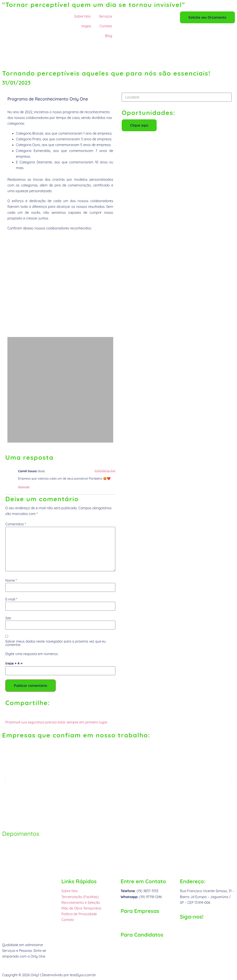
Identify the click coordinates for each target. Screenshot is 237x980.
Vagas (86, 26)
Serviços (106, 16)
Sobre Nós (82, 16)
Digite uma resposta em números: (32, 654)
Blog (109, 36)
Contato (106, 26)
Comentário (16, 524)
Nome (11, 580)
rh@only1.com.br (134, 944)
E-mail (11, 599)
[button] (10, 287)
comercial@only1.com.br (140, 921)
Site (8, 618)
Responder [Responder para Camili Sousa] (24, 487)
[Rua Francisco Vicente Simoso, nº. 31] (118, 859)
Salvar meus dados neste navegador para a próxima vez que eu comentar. (56, 643)
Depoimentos (21, 834)
